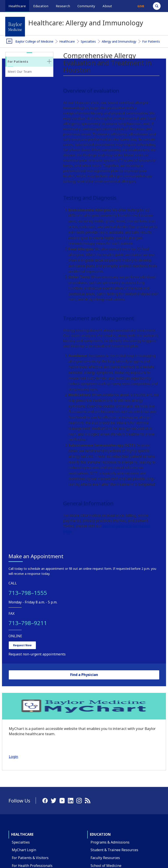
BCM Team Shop (104, 785)
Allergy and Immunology (119, 41)
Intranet (154, 836)
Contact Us (99, 761)
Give (141, 6)
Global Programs (104, 717)
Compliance (100, 808)
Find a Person (102, 769)
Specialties (88, 41)
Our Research (23, 702)
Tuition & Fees (102, 667)
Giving (17, 807)
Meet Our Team (20, 72)
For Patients (151, 41)
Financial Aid (101, 674)
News (95, 793)
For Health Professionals (32, 635)
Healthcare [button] (17, 6)
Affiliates (19, 792)
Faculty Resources (105, 628)
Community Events (106, 725)
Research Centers (26, 725)
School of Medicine (106, 635)
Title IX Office (102, 800)
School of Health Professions (114, 659)
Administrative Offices (30, 784)
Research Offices (25, 733)
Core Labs (20, 710)
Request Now (26, 242)
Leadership (21, 799)
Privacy (136, 836)
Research (20, 694)
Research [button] (63, 6)
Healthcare (67, 41)
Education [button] (41, 6)
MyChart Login (24, 620)
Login (17, 391)
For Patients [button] (18, 62)
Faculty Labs (22, 717)
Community (101, 694)
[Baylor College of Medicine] (15, 27)
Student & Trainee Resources (114, 620)
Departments (23, 768)
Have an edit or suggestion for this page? (31, 858)
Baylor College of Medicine (34, 41)
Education (100, 604)
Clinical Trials (23, 643)
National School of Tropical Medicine (121, 651)
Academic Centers (26, 776)
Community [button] (86, 6)
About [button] (107, 6)
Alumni (18, 815)
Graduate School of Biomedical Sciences (123, 643)
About (17, 753)
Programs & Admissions (110, 612)
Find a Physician (29, 280)
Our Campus (22, 761)
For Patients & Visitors (30, 628)
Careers (97, 777)
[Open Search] (157, 6)
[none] (49, 61)
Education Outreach (107, 710)
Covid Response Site (107, 816)
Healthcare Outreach (108, 702)
